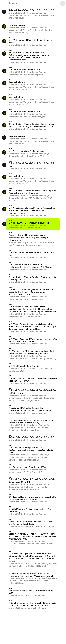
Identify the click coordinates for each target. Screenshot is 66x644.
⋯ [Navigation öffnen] (62, 3)
